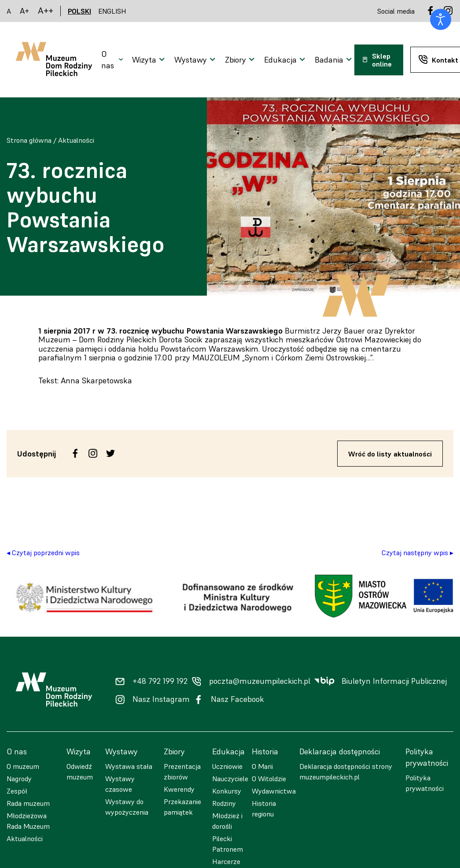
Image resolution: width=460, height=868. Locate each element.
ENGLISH (112, 11)
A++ (46, 11)
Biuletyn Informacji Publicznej (394, 681)
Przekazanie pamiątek (182, 807)
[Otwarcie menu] (113, 60)
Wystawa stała (129, 766)
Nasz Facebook (237, 699)
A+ (24, 11)
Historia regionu (264, 809)
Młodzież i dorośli (227, 821)
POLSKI (79, 11)
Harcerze (226, 861)
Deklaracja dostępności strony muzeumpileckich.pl (346, 772)
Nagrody (19, 779)
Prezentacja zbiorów (182, 772)
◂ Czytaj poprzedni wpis (43, 553)
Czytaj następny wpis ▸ (418, 553)
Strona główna (29, 140)
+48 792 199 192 (160, 681)
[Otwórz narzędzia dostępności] (441, 19)
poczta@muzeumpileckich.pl (260, 681)
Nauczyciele (230, 779)
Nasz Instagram (161, 699)
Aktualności (76, 140)
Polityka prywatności (425, 783)
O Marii (262, 766)
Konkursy (227, 791)
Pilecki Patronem (228, 844)
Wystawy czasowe (120, 784)
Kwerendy (179, 789)
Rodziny (224, 803)
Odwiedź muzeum (80, 772)
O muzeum (23, 766)
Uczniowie (227, 766)
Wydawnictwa (274, 791)
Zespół (17, 791)
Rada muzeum (28, 803)
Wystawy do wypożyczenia (127, 807)
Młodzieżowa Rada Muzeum (28, 821)
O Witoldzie (269, 779)
